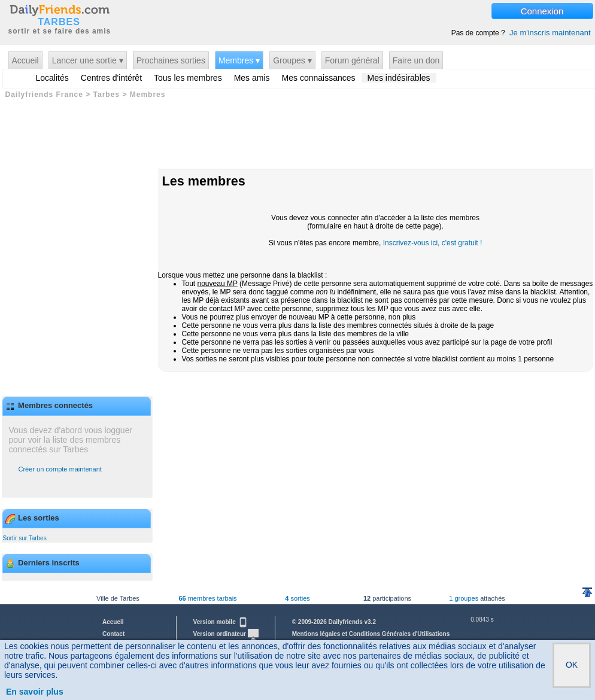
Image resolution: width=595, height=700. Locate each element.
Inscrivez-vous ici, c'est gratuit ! (433, 243)
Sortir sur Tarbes (25, 538)
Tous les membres (188, 78)
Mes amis (252, 78)
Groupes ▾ (292, 60)
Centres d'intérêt (111, 78)
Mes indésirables (399, 78)
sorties (297, 598)
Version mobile (221, 622)
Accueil (25, 60)
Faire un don (416, 60)
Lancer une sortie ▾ (88, 60)
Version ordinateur (226, 634)
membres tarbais (207, 598)
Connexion (542, 11)
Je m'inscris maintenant (550, 33)
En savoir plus (35, 692)
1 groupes (464, 598)
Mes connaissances (319, 78)
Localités (52, 78)
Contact (113, 634)
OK (572, 665)
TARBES (59, 22)
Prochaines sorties (171, 60)
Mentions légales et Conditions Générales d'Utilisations (371, 634)
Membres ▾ (239, 60)
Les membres (204, 181)
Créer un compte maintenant (60, 469)
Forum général (352, 60)
